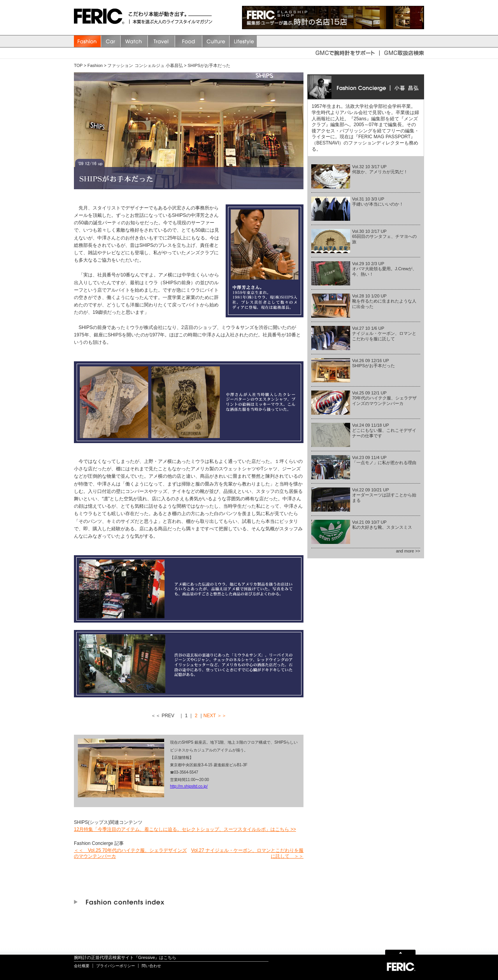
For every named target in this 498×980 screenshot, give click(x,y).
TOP (78, 65)
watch (134, 41)
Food (189, 41)
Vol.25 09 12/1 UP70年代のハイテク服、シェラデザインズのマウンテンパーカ (384, 398)
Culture (216, 41)
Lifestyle (243, 41)
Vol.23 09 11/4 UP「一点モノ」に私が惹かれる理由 (384, 460)
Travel (161, 41)
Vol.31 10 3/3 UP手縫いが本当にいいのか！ (378, 201)
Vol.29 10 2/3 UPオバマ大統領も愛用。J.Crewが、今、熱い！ (384, 269)
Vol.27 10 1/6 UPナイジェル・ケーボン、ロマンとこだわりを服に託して (384, 333)
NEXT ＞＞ (215, 716)
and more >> (408, 551)
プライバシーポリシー (116, 966)
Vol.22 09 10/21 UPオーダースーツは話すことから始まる (384, 495)
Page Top (400, 952)
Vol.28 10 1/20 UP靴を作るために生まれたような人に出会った (384, 301)
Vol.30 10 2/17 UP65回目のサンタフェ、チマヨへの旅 (384, 236)
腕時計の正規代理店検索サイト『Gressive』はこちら (125, 957)
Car (111, 41)
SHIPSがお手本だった (209, 65)
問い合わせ (151, 966)
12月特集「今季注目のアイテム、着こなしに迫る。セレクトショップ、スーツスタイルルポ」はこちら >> (185, 829)
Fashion (88, 41)
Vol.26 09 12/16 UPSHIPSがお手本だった (373, 363)
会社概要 (82, 966)
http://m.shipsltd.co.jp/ (189, 786)
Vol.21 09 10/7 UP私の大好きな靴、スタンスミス (382, 525)
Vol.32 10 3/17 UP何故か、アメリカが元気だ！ (380, 169)
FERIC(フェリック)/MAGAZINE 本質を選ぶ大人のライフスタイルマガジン (101, 18)
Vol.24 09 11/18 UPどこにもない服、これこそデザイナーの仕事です (384, 430)
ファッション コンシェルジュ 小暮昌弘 (145, 65)
